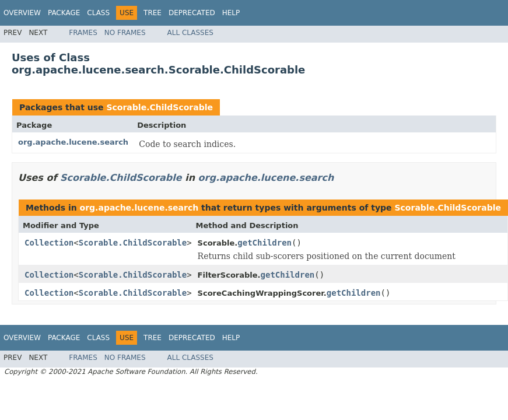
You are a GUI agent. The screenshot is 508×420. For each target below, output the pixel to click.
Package (64, 13)
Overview (22, 13)
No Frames (125, 33)
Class (98, 13)
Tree (153, 13)
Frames (83, 33)
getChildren (264, 243)
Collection (49, 243)
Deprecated (192, 13)
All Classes (190, 33)
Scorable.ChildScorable (160, 107)
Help (231, 13)
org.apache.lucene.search (73, 142)
